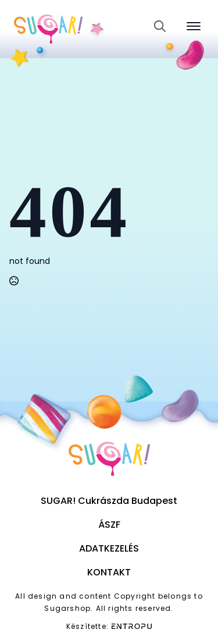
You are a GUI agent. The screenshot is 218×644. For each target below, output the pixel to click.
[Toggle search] (160, 26)
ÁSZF (109, 525)
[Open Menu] (194, 26)
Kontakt (109, 572)
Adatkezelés (109, 548)
